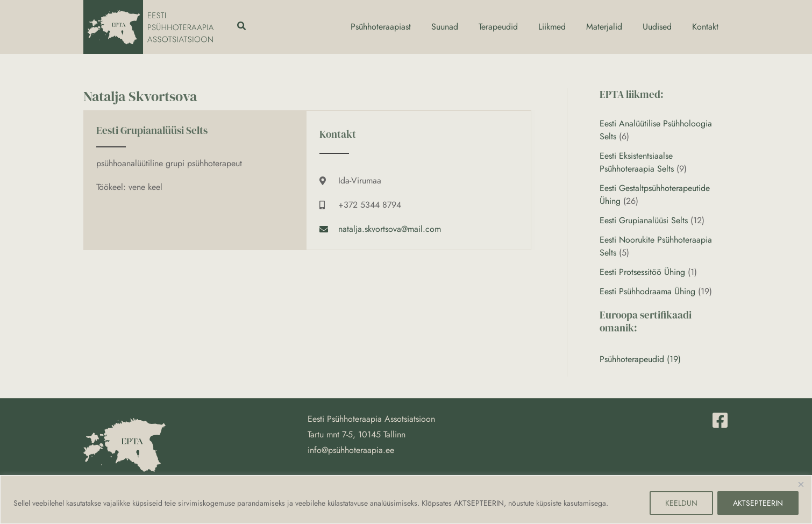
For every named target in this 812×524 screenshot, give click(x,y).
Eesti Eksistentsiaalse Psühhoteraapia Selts (637, 162)
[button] (242, 27)
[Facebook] (720, 420)
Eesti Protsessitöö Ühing (642, 272)
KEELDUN (681, 503)
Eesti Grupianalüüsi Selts (644, 220)
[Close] (801, 484)
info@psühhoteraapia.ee (351, 450)
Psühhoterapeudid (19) (640, 359)
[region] (406, 500)
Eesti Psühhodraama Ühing (647, 291)
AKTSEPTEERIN (758, 503)
